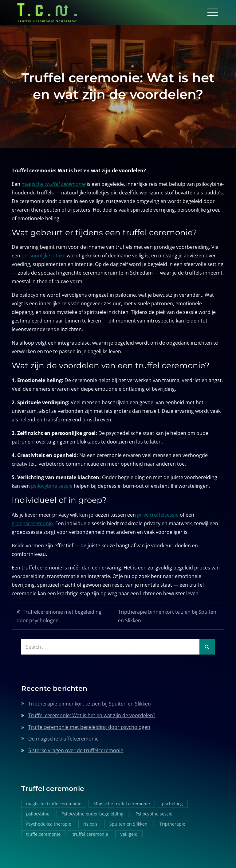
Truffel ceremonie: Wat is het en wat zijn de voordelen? (92, 715)
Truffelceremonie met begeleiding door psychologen (59, 616)
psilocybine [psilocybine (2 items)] (38, 814)
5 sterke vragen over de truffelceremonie (76, 750)
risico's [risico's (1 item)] (90, 824)
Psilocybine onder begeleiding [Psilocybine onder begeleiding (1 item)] (92, 814)
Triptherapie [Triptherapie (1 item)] (172, 824)
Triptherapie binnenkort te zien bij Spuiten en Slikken (167, 616)
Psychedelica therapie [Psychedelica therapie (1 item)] (49, 824)
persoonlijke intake (43, 256)
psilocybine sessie (52, 486)
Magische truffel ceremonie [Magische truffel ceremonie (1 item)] (122, 804)
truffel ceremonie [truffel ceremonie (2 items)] (90, 834)
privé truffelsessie (158, 514)
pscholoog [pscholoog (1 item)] (172, 804)
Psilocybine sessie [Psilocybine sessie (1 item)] (154, 814)
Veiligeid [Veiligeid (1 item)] (129, 834)
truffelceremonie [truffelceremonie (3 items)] (43, 834)
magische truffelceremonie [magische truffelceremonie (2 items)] (54, 804)
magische (53, 184)
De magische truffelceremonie (63, 738)
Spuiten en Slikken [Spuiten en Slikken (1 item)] (128, 824)
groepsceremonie (32, 523)
